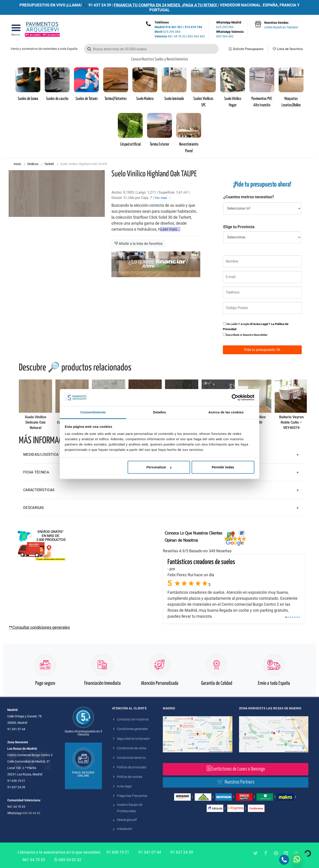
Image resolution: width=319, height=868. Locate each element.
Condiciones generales (132, 729)
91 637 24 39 (100, 5)
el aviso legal (259, 324)
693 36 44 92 (31, 813)
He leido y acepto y (256, 326)
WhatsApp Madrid (230, 25)
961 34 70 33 (170, 36)
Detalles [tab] (159, 412)
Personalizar (159, 467)
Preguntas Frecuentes (132, 796)
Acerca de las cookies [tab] (226, 412)
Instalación (125, 829)
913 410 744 (193, 27)
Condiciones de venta (132, 748)
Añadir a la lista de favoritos (138, 244)
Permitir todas (223, 467)
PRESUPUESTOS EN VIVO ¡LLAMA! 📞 (53, 5)
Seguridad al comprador (133, 739)
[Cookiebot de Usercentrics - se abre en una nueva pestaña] (235, 398)
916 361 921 (174, 27)
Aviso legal (124, 786)
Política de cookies (130, 777)
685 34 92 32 (68, 859)
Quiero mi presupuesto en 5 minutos (83, 733)
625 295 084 (167, 32)
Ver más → (163, 198)
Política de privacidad (132, 767)
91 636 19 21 (118, 852)
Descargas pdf (127, 820)
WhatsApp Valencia (230, 34)
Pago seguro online (83, 774)
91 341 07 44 (150, 852)
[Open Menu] (16, 29)
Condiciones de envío (131, 758)
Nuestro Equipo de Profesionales (130, 808)
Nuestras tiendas (281, 25)
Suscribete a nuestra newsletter (247, 335)
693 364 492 (196, 36)
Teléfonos (162, 22)
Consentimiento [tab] (93, 412)
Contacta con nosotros (133, 719)
